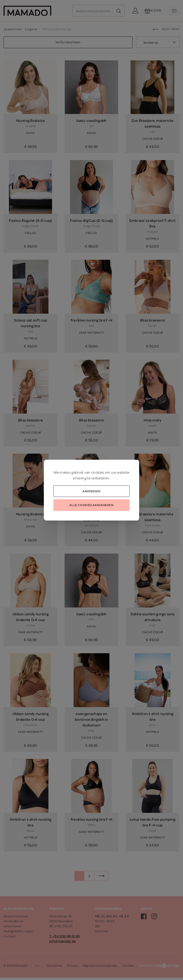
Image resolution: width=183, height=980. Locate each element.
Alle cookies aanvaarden (91, 505)
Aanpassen (91, 491)
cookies (98, 472)
